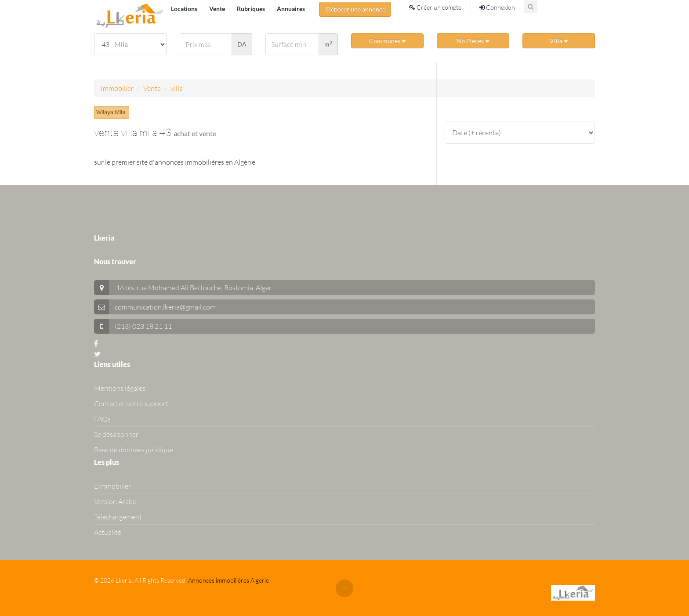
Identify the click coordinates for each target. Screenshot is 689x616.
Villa (559, 41)
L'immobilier (112, 486)
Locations (185, 9)
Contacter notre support (131, 403)
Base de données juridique (134, 450)
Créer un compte (435, 7)
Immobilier (117, 88)
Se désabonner (116, 434)
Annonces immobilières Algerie (228, 580)
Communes (388, 41)
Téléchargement (118, 517)
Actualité (108, 532)
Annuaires (291, 9)
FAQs (102, 419)
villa (177, 88)
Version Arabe (115, 501)
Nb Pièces (473, 41)
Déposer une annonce (355, 9)
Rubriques (252, 9)
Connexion (497, 7)
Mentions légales (120, 388)
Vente (218, 9)
